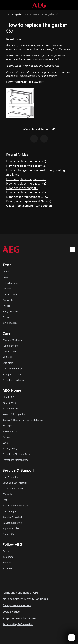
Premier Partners (11, 408)
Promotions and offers (14, 380)
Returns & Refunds (12, 522)
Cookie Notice (11, 612)
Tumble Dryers (10, 346)
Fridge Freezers (11, 311)
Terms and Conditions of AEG (20, 593)
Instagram (8, 557)
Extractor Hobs (10, 283)
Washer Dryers (10, 351)
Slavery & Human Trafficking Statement (23, 420)
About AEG (8, 397)
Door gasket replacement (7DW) (28, 197)
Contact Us (8, 534)
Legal (5, 443)
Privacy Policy (10, 448)
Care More (8, 363)
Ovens (6, 271)
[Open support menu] (72, 638)
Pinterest (7, 568)
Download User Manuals (15, 483)
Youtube (7, 562)
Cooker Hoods (10, 294)
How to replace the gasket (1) (26, 192)
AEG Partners (9, 403)
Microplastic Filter (12, 374)
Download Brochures (13, 488)
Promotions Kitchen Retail (16, 460)
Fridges (6, 306)
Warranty (7, 494)
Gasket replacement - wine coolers (29, 205)
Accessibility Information (18, 624)
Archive (6, 437)
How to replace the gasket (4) (26, 183)
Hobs (5, 277)
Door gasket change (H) (22, 188)
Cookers (7, 288)
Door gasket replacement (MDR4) (29, 201)
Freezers (7, 317)
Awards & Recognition (14, 414)
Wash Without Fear (12, 368)
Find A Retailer (10, 477)
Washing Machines (12, 340)
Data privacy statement (17, 605)
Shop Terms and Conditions (19, 618)
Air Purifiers (9, 357)
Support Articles (11, 528)
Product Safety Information (16, 505)
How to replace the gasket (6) (26, 179)
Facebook (8, 551)
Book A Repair (10, 511)
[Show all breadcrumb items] (5, 14)
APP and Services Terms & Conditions (25, 599)
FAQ (5, 500)
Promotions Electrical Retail (17, 454)
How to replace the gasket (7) (26, 161)
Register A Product (12, 517)
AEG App (7, 425)
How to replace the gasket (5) (26, 165)
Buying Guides (10, 323)
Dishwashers (9, 300)
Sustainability (10, 431)
